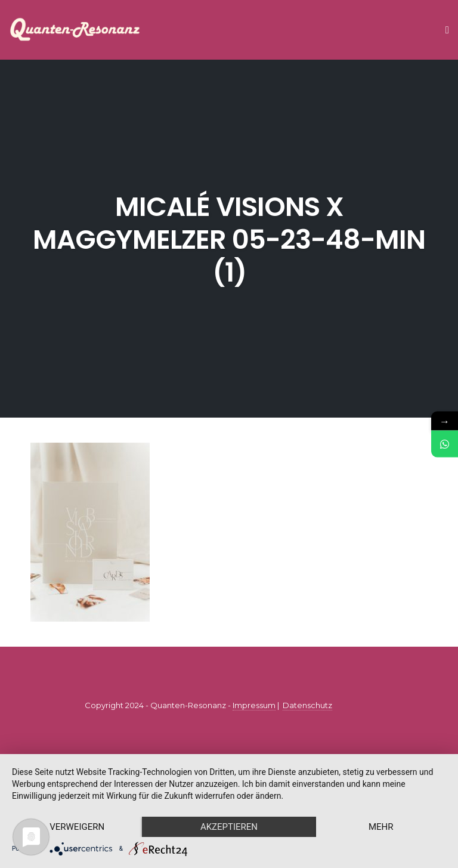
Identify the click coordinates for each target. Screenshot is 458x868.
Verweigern (77, 827)
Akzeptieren (229, 827)
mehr (381, 827)
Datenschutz (307, 705)
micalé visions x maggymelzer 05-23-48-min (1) (229, 240)
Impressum (254, 705)
